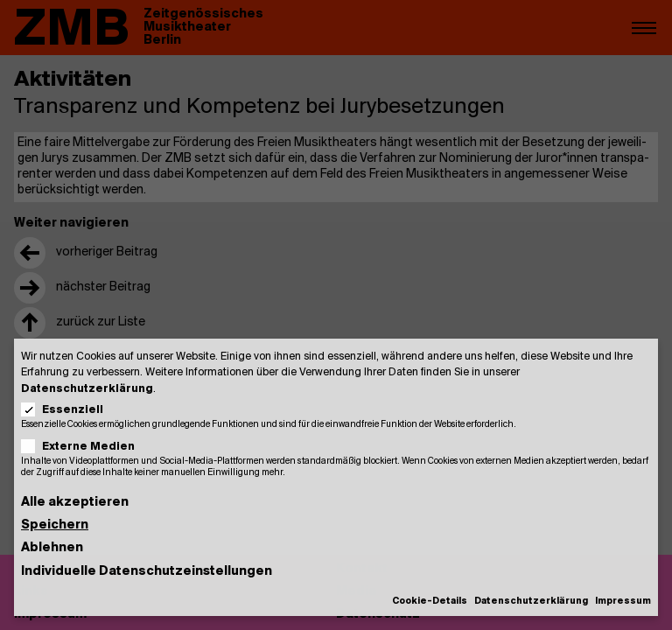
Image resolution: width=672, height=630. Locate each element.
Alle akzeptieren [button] (75, 503)
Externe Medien (84, 447)
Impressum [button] (623, 602)
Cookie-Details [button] (430, 602)
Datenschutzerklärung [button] (531, 602)
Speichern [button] (55, 525)
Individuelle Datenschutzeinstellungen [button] (147, 572)
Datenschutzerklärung (87, 389)
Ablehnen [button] (52, 548)
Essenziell (68, 410)
